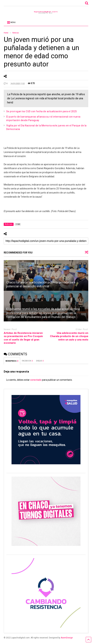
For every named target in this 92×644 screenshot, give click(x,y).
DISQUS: (40, 361)
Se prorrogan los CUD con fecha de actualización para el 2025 (42, 111)
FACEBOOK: (27, 361)
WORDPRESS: (12, 361)
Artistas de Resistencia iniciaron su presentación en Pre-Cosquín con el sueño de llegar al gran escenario (23, 338)
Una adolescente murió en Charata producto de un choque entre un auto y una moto (69, 336)
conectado (36, 380)
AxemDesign (67, 638)
